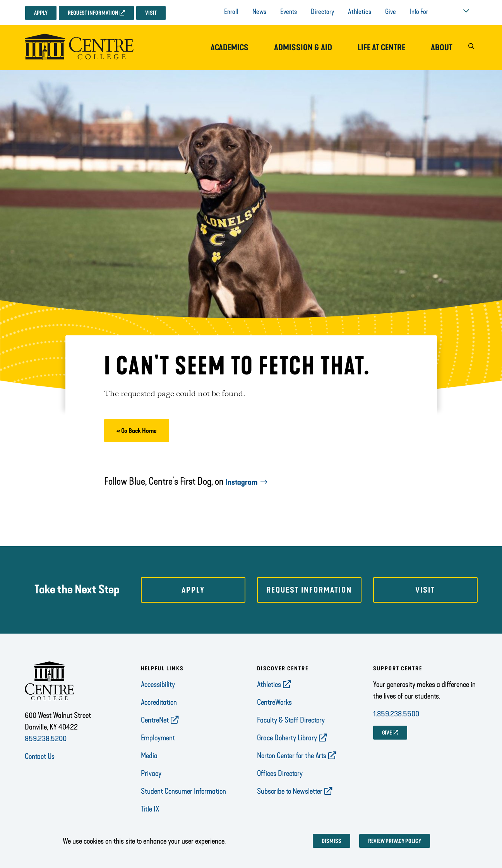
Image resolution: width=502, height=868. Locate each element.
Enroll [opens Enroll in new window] (231, 12)
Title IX (150, 809)
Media (149, 755)
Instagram (242, 482)
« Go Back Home (137, 431)
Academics (230, 48)
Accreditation (159, 702)
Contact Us (40, 756)
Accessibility (158, 684)
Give (391, 12)
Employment (158, 738)
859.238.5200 (46, 738)
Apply (41, 13)
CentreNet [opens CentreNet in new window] (155, 720)
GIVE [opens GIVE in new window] (387, 733)
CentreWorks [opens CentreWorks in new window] (274, 702)
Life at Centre (381, 48)
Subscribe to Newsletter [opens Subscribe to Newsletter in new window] (290, 791)
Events (289, 12)
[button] (471, 48)
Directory (322, 12)
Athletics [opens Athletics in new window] (269, 684)
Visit (151, 13)
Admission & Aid (303, 48)
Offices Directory (280, 773)
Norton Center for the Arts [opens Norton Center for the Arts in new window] (292, 755)
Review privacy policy (395, 841)
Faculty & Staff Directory (291, 720)
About (442, 48)
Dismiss (332, 841)
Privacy (151, 773)
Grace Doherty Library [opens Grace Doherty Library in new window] (287, 738)
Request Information (93, 13)
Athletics (360, 12)
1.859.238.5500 (396, 714)
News (259, 12)
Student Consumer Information (183, 791)
